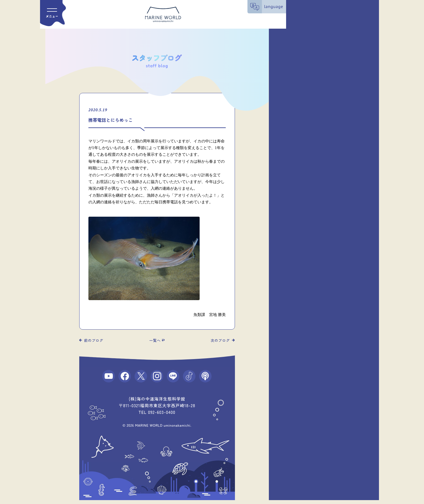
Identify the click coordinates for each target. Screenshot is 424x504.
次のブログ (220, 340)
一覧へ (155, 340)
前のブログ (94, 340)
